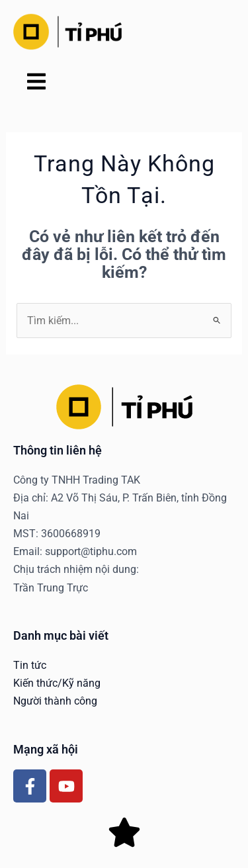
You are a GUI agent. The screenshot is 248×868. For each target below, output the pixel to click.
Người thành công (55, 701)
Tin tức (30, 665)
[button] (36, 83)
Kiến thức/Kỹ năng (57, 683)
